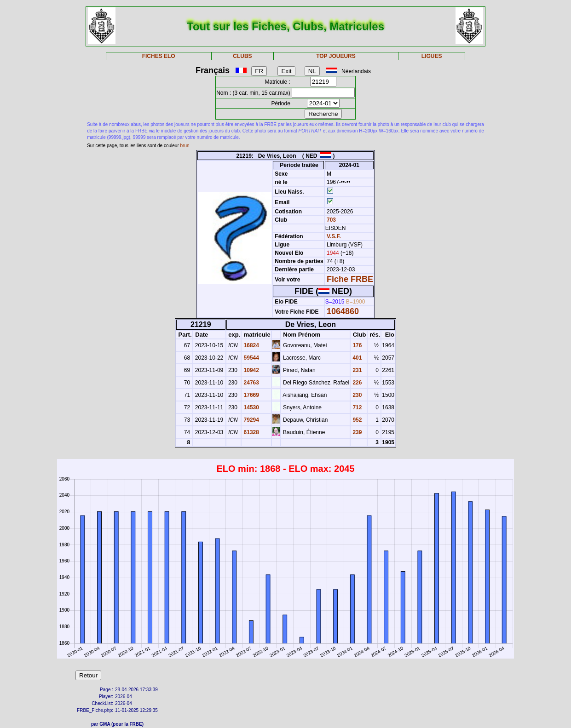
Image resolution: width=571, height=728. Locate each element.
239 (356, 432)
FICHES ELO (159, 56)
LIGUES (432, 56)
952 (356, 420)
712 (356, 407)
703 (331, 220)
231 (356, 370)
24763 (251, 383)
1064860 (343, 311)
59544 (251, 358)
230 (356, 395)
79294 (251, 420)
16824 (251, 345)
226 (356, 383)
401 (356, 358)
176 (356, 345)
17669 (251, 395)
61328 (251, 432)
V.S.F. (334, 236)
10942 (251, 370)
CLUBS (242, 56)
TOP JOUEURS (336, 56)
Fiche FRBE (350, 279)
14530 (251, 407)
